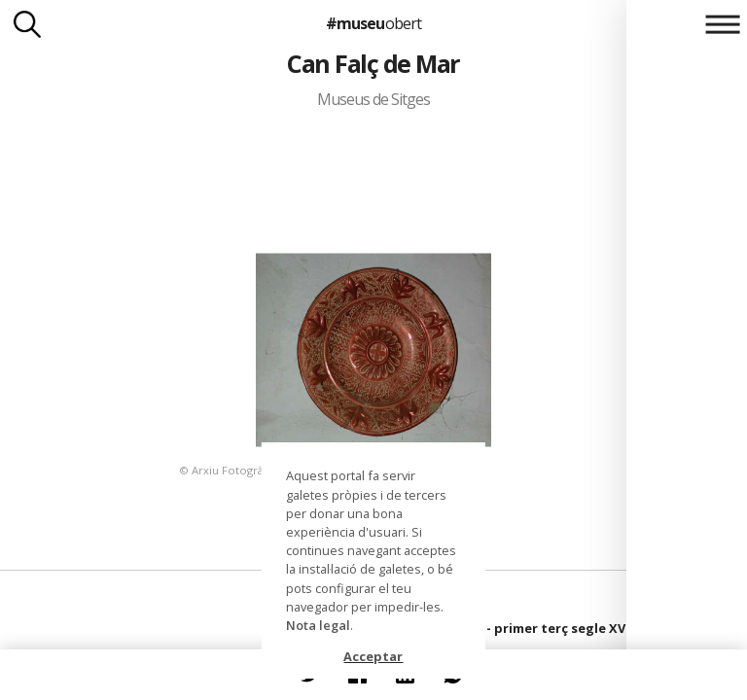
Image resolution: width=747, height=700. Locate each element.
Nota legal (318, 625)
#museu (373, 23)
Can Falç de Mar (373, 63)
